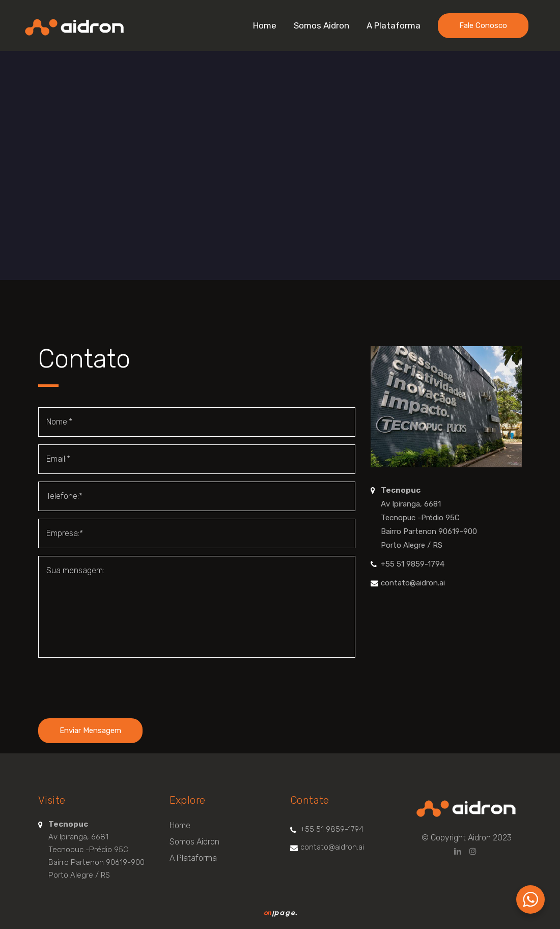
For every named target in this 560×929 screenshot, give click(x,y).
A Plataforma (193, 858)
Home (180, 825)
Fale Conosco (483, 25)
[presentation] (116, 685)
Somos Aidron (194, 842)
